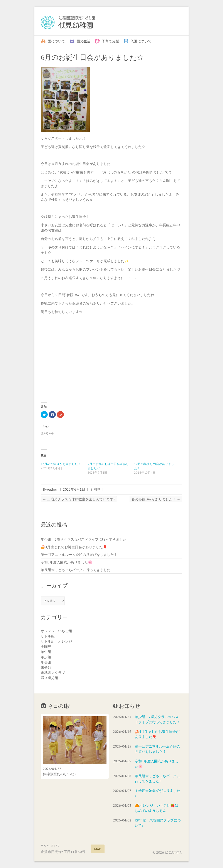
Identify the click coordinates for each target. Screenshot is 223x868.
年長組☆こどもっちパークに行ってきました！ (77, 570)
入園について (141, 41)
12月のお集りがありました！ (61, 464)
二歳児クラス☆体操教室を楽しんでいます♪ (79, 499)
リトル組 (48, 636)
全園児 (95, 489)
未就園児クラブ (53, 673)
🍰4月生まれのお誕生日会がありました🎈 (74, 547)
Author (52, 489)
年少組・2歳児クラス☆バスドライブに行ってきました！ (85, 539)
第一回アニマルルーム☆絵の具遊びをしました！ (79, 555)
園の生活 (83, 41)
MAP (98, 849)
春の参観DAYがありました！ (156, 499)
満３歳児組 (49, 678)
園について (56, 41)
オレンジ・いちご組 (56, 631)
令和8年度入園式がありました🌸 (67, 562)
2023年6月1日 (74, 489)
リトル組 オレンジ (56, 641)
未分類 (46, 667)
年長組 (46, 662)
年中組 (46, 652)
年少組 (46, 657)
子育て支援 (110, 41)
